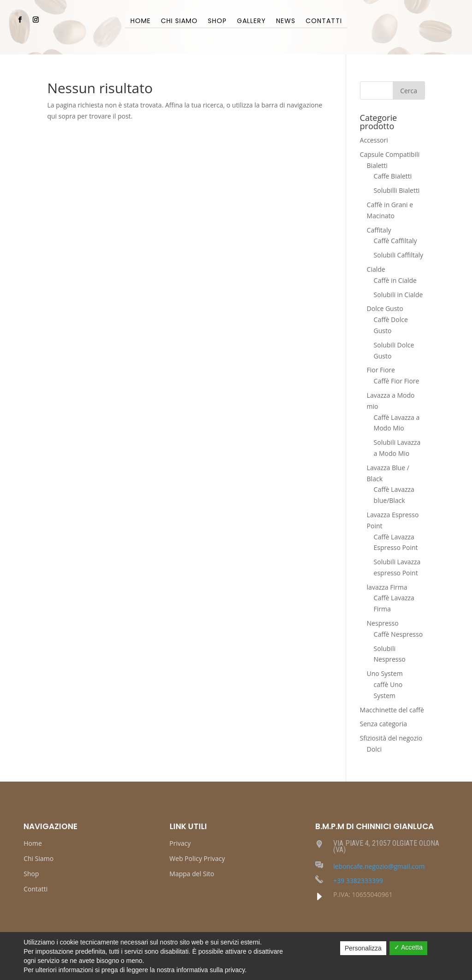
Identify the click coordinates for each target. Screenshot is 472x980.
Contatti (324, 21)
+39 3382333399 (358, 881)
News (286, 21)
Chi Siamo (179, 21)
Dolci (374, 749)
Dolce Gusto (385, 308)
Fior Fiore (381, 370)
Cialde (376, 269)
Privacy (180, 844)
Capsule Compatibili (390, 154)
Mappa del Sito (192, 874)
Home (141, 21)
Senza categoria (384, 724)
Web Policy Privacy (197, 859)
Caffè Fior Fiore (397, 381)
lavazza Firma (387, 587)
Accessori (374, 140)
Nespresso (383, 623)
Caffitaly (379, 230)
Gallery (251, 21)
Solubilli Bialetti (397, 190)
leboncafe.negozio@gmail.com (379, 866)
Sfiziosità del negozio (391, 738)
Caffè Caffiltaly (395, 241)
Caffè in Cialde (395, 280)
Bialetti (377, 165)
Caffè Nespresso (398, 634)
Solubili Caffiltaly (398, 255)
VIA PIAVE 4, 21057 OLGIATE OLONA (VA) (386, 846)
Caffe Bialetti (393, 176)
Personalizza (363, 948)
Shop (217, 21)
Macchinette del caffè (392, 710)
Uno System (385, 673)
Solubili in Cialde (398, 295)
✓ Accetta (408, 947)
